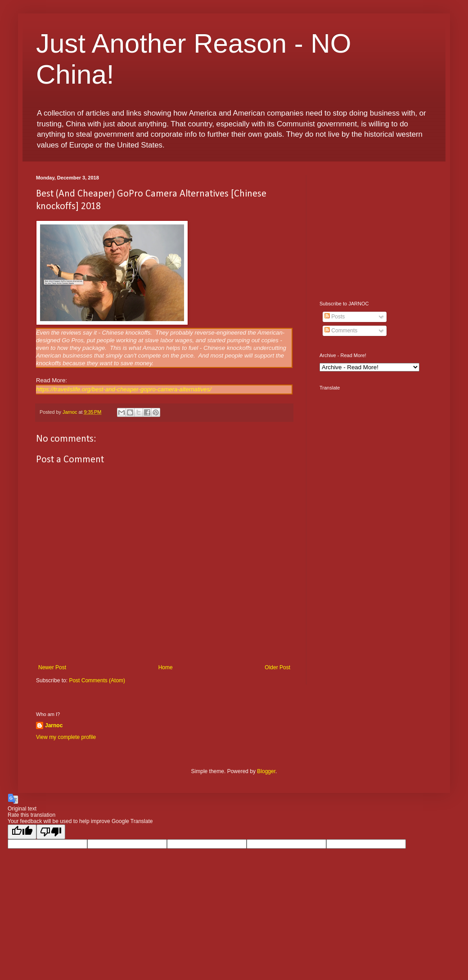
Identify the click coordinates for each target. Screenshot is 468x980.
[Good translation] (22, 832)
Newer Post (52, 667)
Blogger (266, 771)
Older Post (277, 667)
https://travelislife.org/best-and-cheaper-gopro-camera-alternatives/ (124, 389)
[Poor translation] (51, 832)
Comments (341, 331)
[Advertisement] (376, 231)
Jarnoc (54, 725)
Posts (335, 317)
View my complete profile (66, 737)
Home (166, 667)
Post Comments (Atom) (97, 680)
